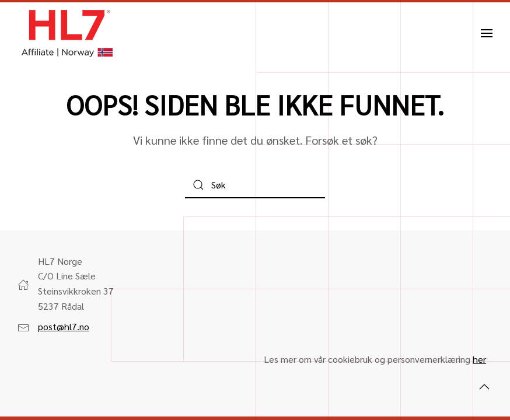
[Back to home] (67, 33)
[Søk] (255, 185)
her (479, 359)
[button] (487, 33)
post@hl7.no (64, 326)
